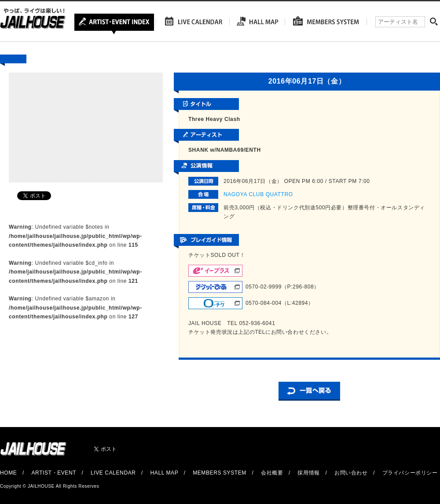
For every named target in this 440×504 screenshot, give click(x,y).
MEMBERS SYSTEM (220, 473)
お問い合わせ (351, 473)
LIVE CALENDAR (113, 473)
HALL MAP (165, 473)
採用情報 (308, 473)
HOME (8, 473)
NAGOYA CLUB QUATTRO (258, 194)
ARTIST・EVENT (53, 473)
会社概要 (272, 473)
